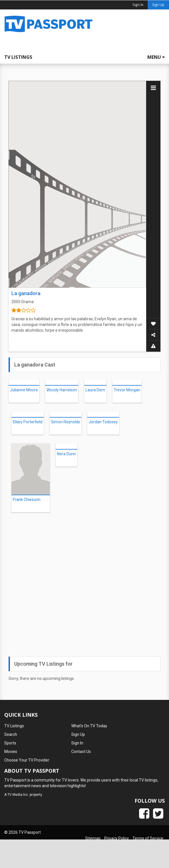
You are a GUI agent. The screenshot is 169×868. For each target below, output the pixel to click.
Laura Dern (95, 390)
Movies (11, 752)
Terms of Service (148, 838)
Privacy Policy (117, 838)
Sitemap (93, 838)
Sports (10, 743)
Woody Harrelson (62, 390)
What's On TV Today (89, 726)
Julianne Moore (24, 390)
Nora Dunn (66, 454)
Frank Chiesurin (27, 500)
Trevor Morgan (127, 390)
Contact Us (81, 752)
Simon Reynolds (66, 422)
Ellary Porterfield (28, 422)
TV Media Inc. (18, 795)
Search (11, 734)
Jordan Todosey (103, 422)
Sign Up (158, 5)
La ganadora (26, 293)
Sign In (77, 743)
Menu (156, 57)
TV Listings (18, 57)
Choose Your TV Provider (27, 760)
